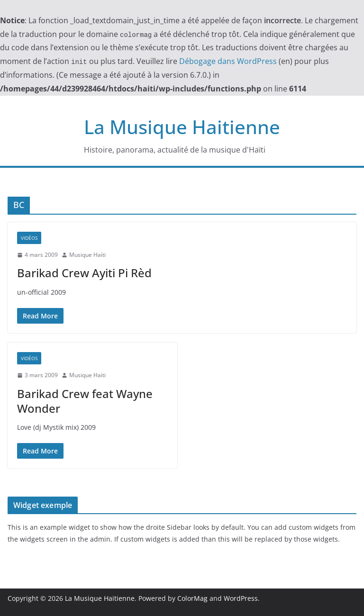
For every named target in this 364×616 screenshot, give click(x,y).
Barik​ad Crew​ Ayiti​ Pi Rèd (84, 273)
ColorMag (192, 598)
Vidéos (29, 238)
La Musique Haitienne (182, 127)
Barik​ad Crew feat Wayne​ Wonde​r (85, 401)
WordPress (241, 598)
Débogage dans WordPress (228, 61)
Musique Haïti (87, 255)
